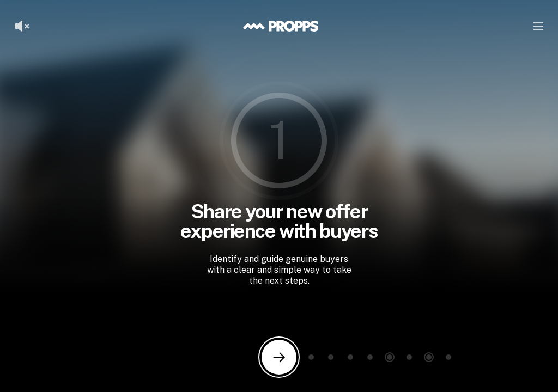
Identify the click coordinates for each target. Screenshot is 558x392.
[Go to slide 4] (350, 357)
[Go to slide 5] (370, 357)
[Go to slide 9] (448, 357)
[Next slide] (279, 357)
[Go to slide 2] (311, 357)
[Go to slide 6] (390, 357)
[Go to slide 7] (409, 357)
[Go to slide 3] (331, 357)
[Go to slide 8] (429, 357)
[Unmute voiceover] (22, 26)
